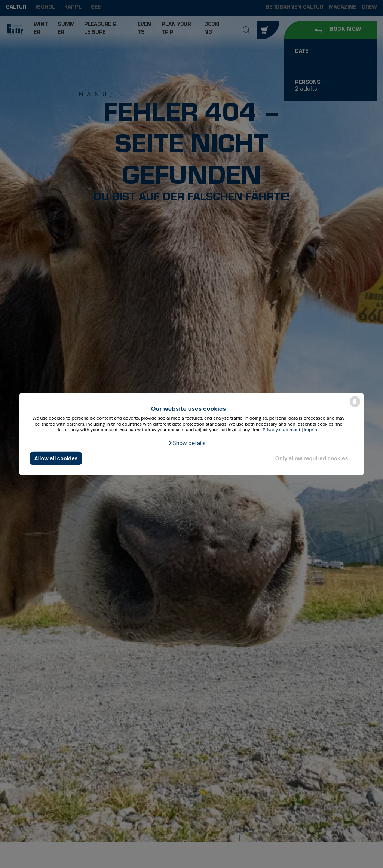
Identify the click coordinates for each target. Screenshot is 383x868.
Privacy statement (281, 430)
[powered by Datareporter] (355, 406)
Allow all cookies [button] (56, 458)
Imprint (312, 430)
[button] (186, 443)
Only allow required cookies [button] (312, 458)
